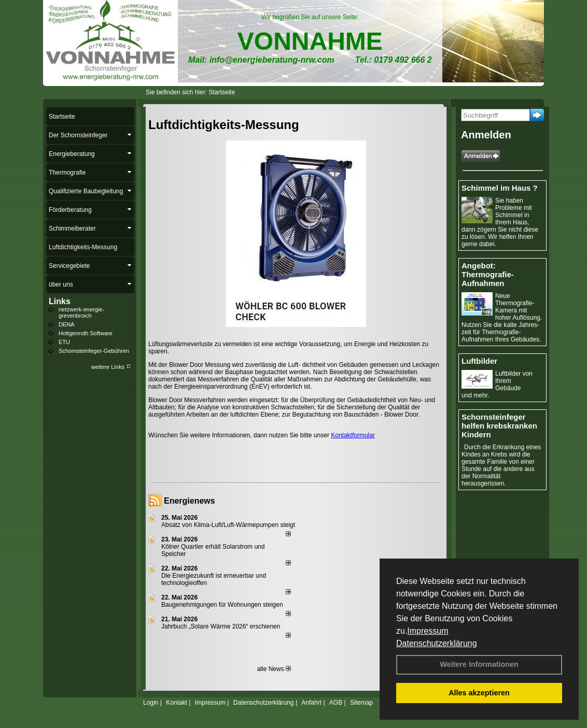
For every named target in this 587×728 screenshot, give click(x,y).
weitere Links (111, 367)
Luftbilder (479, 361)
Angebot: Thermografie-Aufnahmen (488, 274)
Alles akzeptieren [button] (479, 693)
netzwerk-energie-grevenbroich (81, 312)
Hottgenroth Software (86, 333)
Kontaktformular (353, 435)
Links (60, 301)
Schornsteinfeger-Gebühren (94, 351)
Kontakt (177, 703)
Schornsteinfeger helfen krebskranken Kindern (499, 426)
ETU (64, 342)
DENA (67, 324)
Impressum (428, 631)
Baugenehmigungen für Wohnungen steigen (222, 605)
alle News (274, 669)
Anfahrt (311, 703)
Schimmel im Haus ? (500, 188)
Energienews (190, 501)
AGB (336, 703)
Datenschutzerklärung (437, 643)
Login (151, 703)
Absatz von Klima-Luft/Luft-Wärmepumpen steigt (228, 525)
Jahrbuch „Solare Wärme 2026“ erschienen (221, 626)
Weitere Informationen (479, 664)
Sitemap (361, 703)
